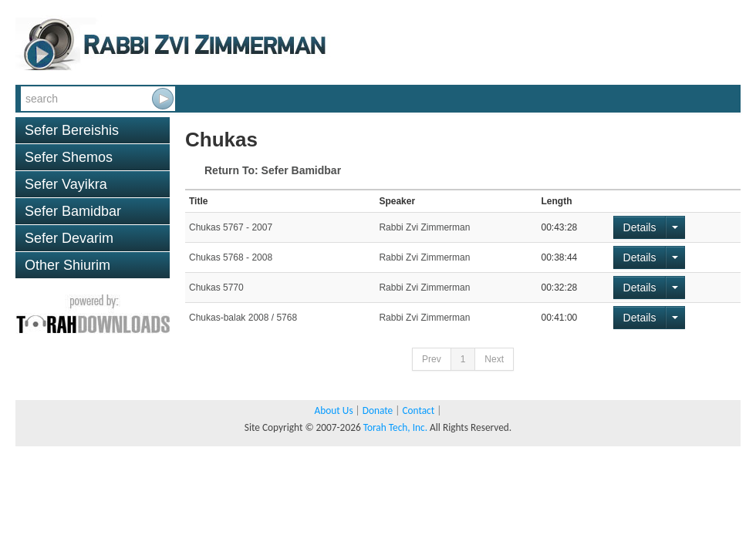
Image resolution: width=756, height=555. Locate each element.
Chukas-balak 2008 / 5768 (243, 318)
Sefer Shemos (69, 157)
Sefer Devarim (69, 238)
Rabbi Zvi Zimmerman (424, 227)
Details (640, 227)
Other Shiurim (67, 265)
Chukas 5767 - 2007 (231, 227)
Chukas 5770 (216, 288)
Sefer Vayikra (66, 184)
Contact (418, 410)
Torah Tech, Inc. (395, 427)
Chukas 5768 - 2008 (231, 257)
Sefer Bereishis (72, 130)
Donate (378, 410)
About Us (334, 410)
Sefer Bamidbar (73, 211)
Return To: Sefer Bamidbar (273, 170)
